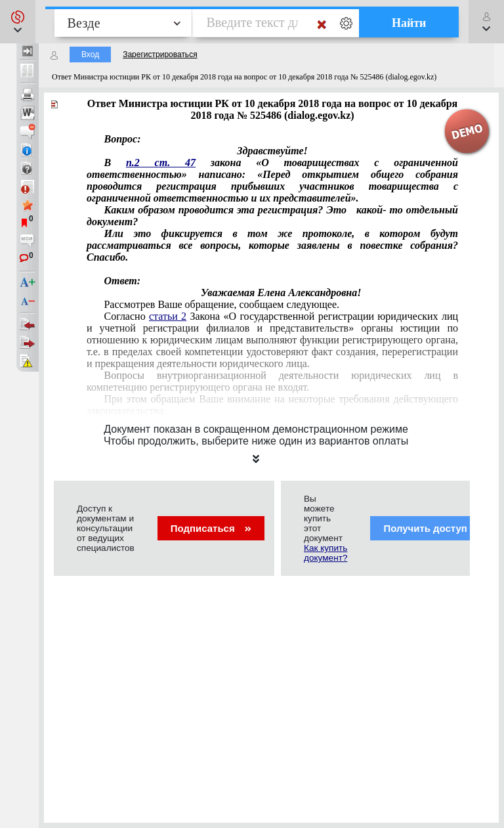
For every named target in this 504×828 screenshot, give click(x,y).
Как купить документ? (325, 553)
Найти (409, 23)
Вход (90, 54)
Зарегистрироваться (160, 54)
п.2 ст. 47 (161, 163)
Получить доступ (433, 528)
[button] (18, 22)
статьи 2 (168, 316)
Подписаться (211, 528)
